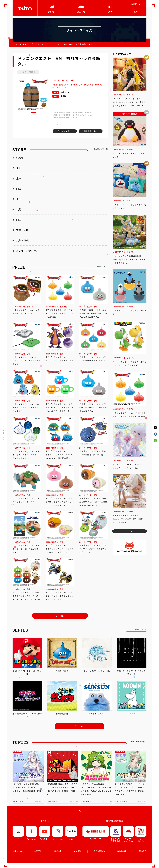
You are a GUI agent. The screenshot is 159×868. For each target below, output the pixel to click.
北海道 (20, 158)
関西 (19, 220)
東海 (19, 199)
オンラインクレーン (27, 251)
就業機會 (58, 851)
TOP (15, 44)
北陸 (19, 209)
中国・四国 (22, 230)
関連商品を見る (91, 131)
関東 (19, 189)
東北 (19, 168)
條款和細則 (122, 851)
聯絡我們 (143, 851)
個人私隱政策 (99, 851)
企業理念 (38, 851)
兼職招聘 (78, 851)
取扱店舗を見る (65, 131)
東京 (19, 178)
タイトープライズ (31, 44)
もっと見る (60, 616)
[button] (33, 112)
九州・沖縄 (22, 240)
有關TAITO (136, 4)
